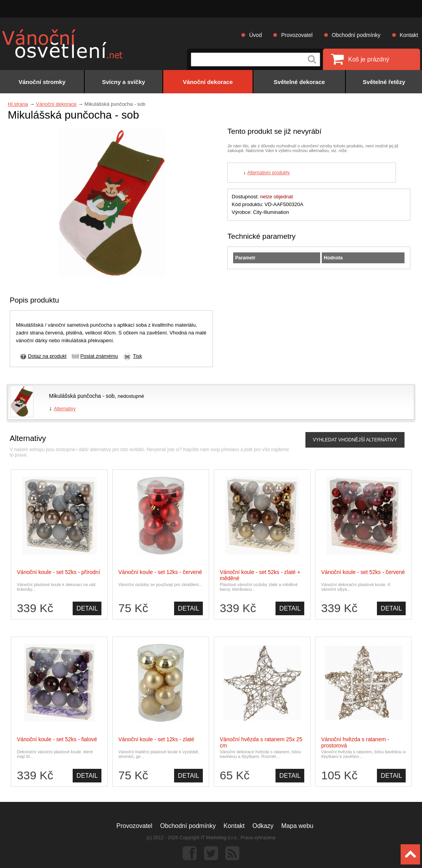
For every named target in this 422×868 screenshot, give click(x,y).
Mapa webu (297, 826)
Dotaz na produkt (47, 356)
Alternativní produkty (268, 173)
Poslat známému (99, 356)
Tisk (137, 356)
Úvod (255, 35)
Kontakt (409, 35)
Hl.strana (18, 104)
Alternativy (65, 409)
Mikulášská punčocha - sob (82, 396)
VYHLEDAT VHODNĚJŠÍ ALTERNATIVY (355, 440)
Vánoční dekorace (56, 104)
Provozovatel (297, 35)
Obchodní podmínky (356, 35)
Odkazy (263, 826)
